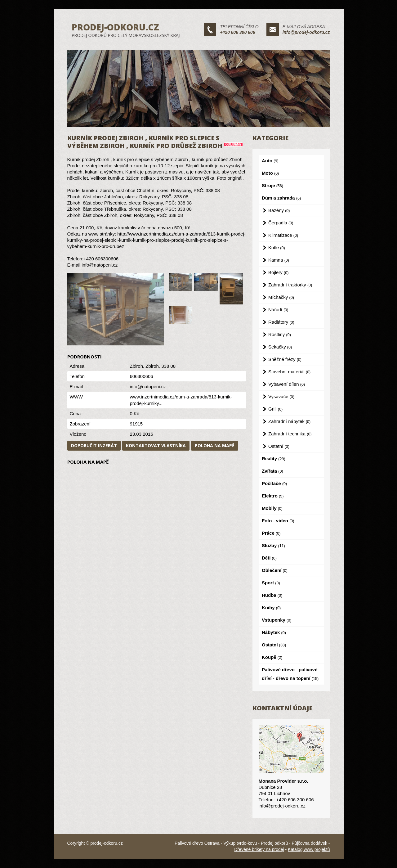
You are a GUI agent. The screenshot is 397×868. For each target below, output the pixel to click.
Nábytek (274, 632)
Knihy (271, 607)
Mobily (272, 508)
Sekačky (280, 347)
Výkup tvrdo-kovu (240, 843)
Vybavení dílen (287, 384)
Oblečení (275, 570)
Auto (270, 161)
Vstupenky (277, 620)
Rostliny (280, 334)
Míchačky (281, 297)
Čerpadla (281, 223)
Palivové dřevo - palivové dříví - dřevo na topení (290, 674)
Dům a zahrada (281, 198)
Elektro (273, 496)
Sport (271, 583)
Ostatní (279, 446)
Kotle (277, 247)
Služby (273, 545)
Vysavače (281, 396)
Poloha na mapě (215, 445)
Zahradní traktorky (290, 285)
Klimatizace (283, 235)
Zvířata (272, 471)
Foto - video (278, 521)
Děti (269, 558)
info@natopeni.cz (148, 387)
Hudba (272, 595)
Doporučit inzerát (94, 445)
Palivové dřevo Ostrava (197, 843)
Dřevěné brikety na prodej (259, 849)
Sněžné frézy (285, 359)
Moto (270, 173)
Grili (275, 409)
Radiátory (281, 322)
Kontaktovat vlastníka (156, 445)
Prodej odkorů (274, 843)
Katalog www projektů (309, 849)
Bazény (279, 210)
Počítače (274, 483)
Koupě (272, 657)
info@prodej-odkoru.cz (306, 32)
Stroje (272, 185)
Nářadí (278, 310)
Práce (271, 533)
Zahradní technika (290, 434)
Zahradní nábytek (289, 421)
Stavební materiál (289, 372)
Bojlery (278, 272)
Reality (274, 459)
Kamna (279, 260)
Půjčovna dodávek (310, 843)
